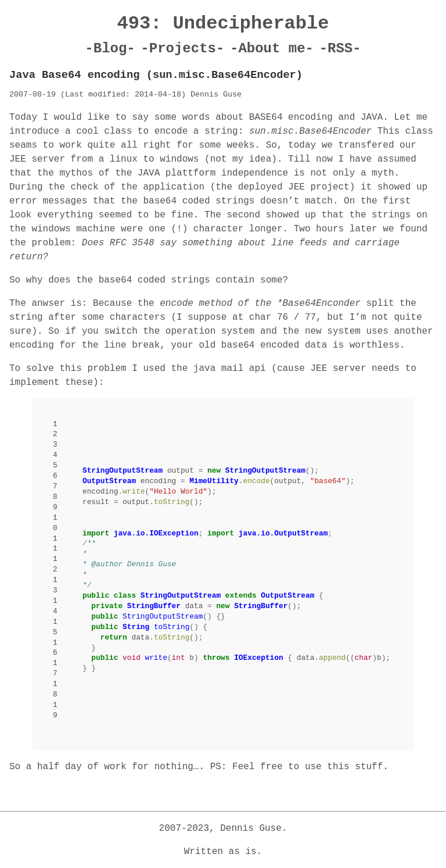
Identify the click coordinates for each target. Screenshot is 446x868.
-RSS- (340, 49)
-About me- (272, 49)
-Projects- (182, 49)
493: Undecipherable (223, 24)
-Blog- (110, 49)
